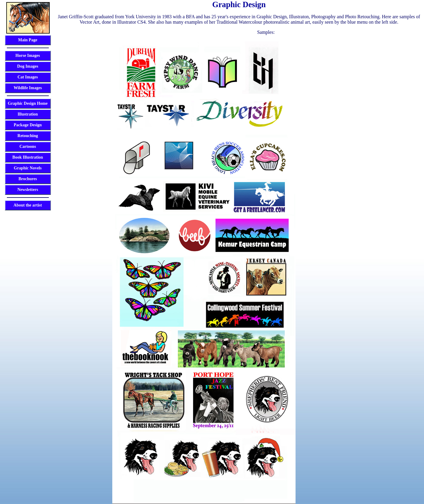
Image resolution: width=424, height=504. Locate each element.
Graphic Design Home (28, 103)
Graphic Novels (28, 168)
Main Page (28, 40)
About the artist (28, 205)
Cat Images (28, 77)
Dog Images (28, 66)
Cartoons (28, 147)
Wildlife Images (28, 88)
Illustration (28, 114)
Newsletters (28, 190)
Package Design (28, 125)
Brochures (28, 179)
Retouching (28, 136)
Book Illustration (28, 157)
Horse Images (28, 56)
